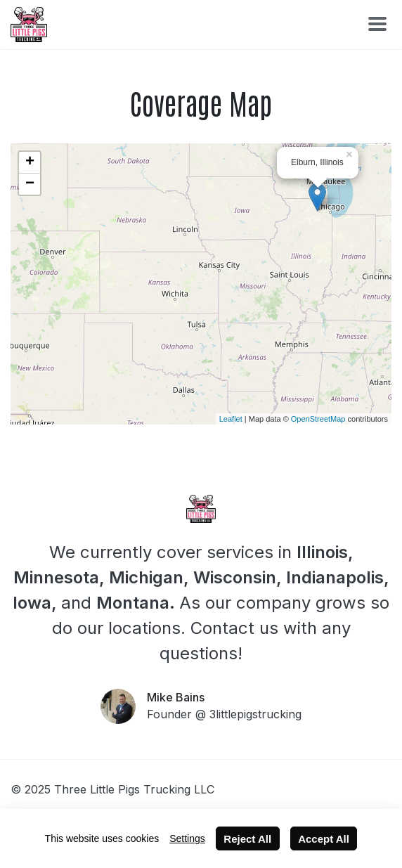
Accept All (324, 839)
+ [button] (30, 162)
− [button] (30, 184)
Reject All (247, 839)
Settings (187, 838)
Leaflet (231, 419)
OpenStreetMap (318, 419)
